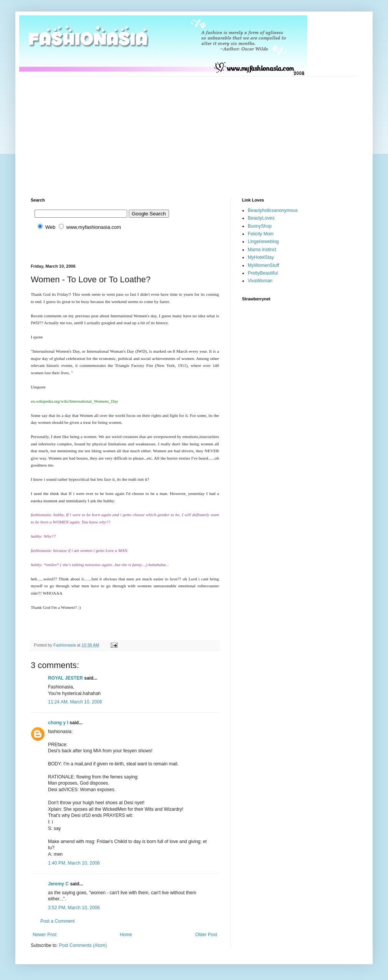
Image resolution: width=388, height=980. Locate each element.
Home (126, 935)
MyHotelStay (261, 257)
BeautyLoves (261, 218)
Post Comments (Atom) (83, 945)
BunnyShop (260, 226)
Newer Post (45, 935)
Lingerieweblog (263, 242)
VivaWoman (260, 281)
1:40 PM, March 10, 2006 (74, 863)
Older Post (206, 935)
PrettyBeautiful (263, 273)
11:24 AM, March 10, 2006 (75, 702)
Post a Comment (57, 921)
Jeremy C (58, 884)
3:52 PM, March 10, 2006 (74, 908)
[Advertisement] (146, 130)
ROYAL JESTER (65, 678)
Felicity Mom (261, 234)
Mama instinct (262, 250)
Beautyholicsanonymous (273, 210)
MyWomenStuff (264, 265)
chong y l (58, 723)
